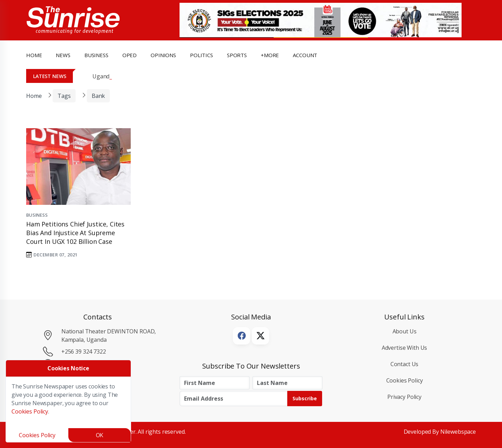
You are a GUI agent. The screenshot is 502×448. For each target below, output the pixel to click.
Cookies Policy (405, 380)
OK (100, 435)
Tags (64, 96)
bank (98, 96)
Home (34, 55)
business (96, 55)
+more (270, 55)
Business (37, 215)
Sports (237, 55)
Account (305, 55)
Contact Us (405, 364)
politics (201, 55)
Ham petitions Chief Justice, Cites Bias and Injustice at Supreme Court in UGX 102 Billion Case (75, 233)
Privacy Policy (404, 397)
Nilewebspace (458, 432)
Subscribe (305, 398)
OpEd (130, 55)
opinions (163, 55)
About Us (405, 331)
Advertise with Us (405, 348)
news (63, 55)
